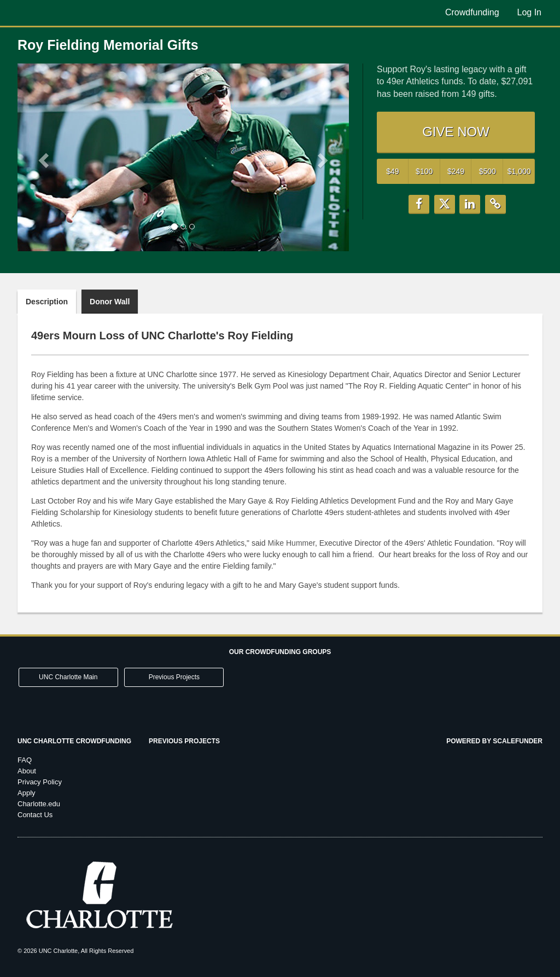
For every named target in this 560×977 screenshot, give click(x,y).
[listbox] (183, 157)
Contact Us (35, 815)
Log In (529, 12)
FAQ (25, 760)
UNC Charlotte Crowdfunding (74, 741)
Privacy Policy (40, 782)
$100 (424, 171)
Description (47, 302)
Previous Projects (174, 677)
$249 (456, 171)
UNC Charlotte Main (68, 677)
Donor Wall (110, 302)
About (27, 771)
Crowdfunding (472, 12)
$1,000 (519, 171)
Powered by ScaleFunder (494, 741)
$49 (392, 171)
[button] (42, 157)
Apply (27, 793)
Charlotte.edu (39, 804)
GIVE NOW (456, 132)
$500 (488, 171)
